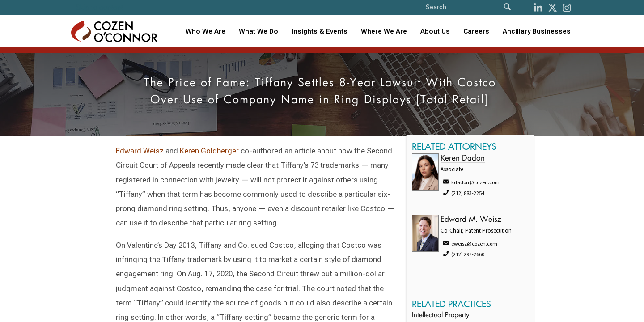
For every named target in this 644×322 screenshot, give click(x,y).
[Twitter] (553, 8)
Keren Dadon (463, 159)
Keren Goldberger (209, 151)
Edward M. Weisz (471, 220)
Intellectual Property (441, 316)
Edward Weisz (140, 151)
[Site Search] (470, 7)
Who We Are (205, 31)
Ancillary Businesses (537, 31)
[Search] (507, 7)
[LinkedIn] (538, 8)
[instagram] (567, 8)
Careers (476, 31)
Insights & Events (320, 31)
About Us (435, 31)
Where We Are (384, 31)
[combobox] (320, 32)
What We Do (258, 31)
